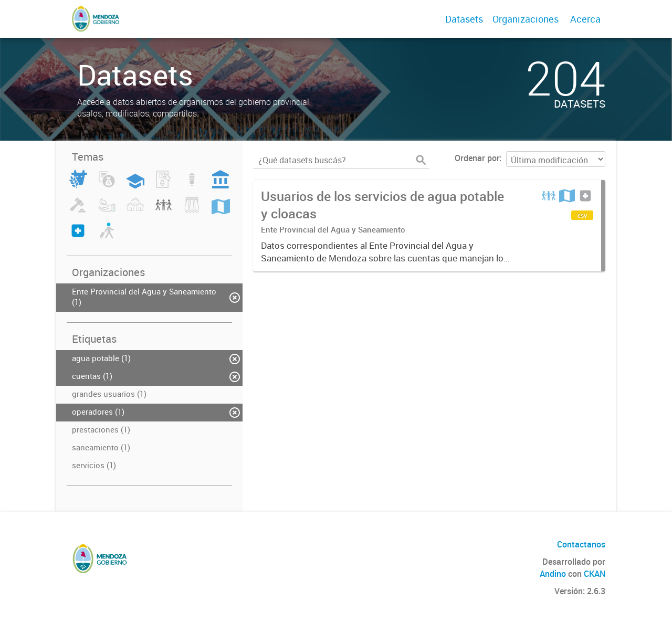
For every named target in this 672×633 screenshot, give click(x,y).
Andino (553, 574)
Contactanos (581, 544)
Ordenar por (477, 158)
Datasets (464, 19)
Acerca (585, 19)
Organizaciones (526, 19)
